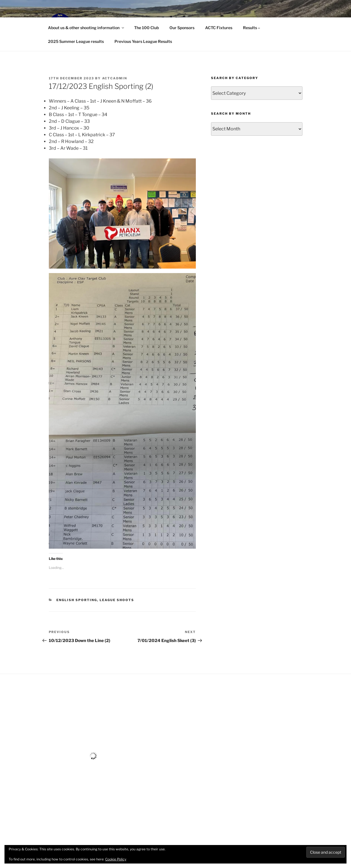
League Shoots (117, 600)
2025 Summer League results (76, 41)
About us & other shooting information (86, 28)
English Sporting (77, 600)
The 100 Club (146, 28)
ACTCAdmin (115, 78)
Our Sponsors (182, 28)
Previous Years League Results (143, 41)
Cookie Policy (116, 859)
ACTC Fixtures (219, 28)
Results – (252, 28)
